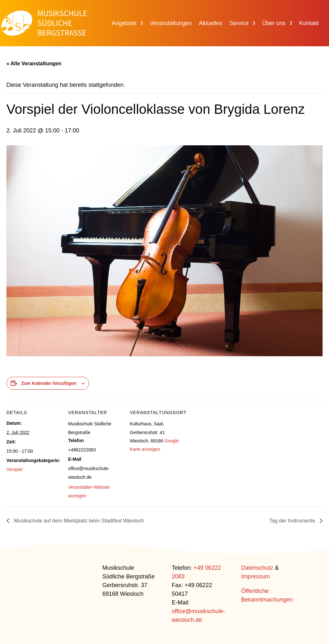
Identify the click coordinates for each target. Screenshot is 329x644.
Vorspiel (14, 469)
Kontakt (309, 24)
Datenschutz (257, 568)
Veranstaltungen (171, 24)
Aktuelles (211, 24)
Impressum (256, 576)
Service (239, 24)
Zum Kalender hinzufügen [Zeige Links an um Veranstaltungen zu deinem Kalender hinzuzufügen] (49, 383)
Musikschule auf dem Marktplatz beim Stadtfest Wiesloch (78, 521)
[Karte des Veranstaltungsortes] (225, 444)
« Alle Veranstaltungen (34, 63)
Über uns (274, 24)
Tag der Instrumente (293, 521)
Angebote (124, 24)
